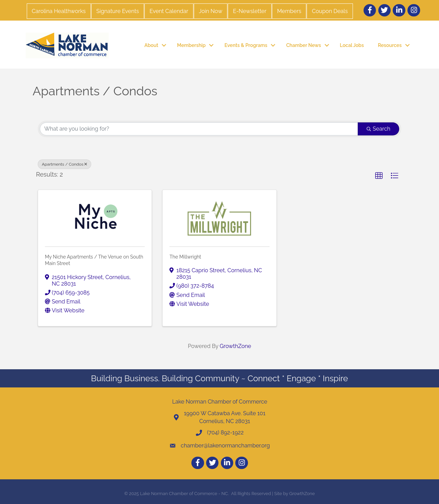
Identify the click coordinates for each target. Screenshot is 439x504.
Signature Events (118, 11)
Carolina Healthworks (59, 11)
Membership (191, 45)
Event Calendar (169, 11)
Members (289, 11)
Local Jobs (352, 45)
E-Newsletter (250, 11)
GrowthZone (236, 346)
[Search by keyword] (199, 129)
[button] (379, 176)
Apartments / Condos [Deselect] (64, 164)
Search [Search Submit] (378, 129)
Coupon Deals (330, 11)
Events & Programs (246, 45)
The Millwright (185, 257)
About (151, 45)
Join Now (211, 11)
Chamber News (303, 45)
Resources (390, 45)
